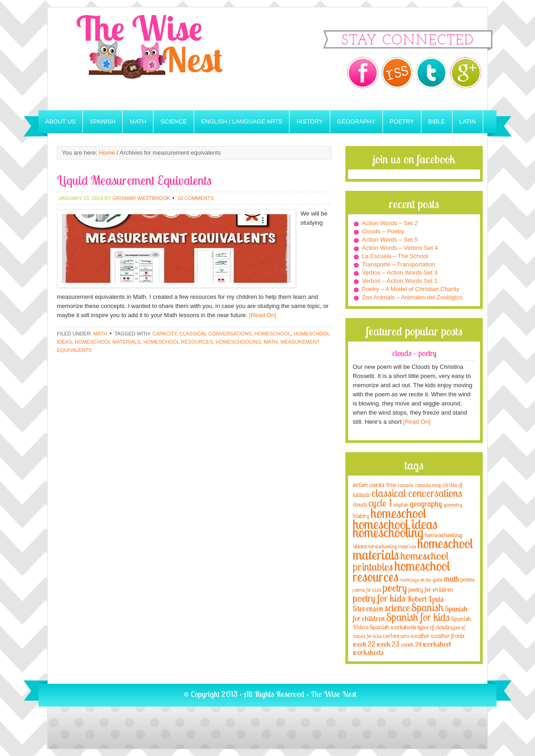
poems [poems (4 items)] (467, 579)
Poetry (402, 121)
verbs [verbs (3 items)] (405, 636)
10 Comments (195, 198)
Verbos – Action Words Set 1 (400, 281)
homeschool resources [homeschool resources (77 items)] (401, 571)
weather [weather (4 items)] (420, 636)
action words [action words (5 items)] (368, 484)
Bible (437, 121)
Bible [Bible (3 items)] (391, 485)
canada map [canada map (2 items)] (428, 485)
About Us (60, 121)
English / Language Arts (242, 121)
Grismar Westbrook (141, 198)
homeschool (273, 334)
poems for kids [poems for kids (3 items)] (367, 590)
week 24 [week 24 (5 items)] (411, 644)
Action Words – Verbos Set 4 (400, 248)
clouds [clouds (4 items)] (360, 504)
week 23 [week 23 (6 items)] (388, 644)
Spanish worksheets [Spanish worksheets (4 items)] (393, 627)
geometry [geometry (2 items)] (453, 505)
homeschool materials (108, 342)
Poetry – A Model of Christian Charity (410, 289)
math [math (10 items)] (451, 578)
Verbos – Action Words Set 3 (400, 273)
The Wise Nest (162, 59)
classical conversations (216, 334)
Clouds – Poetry (383, 231)
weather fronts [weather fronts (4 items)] (448, 636)
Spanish (103, 121)
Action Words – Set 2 (390, 223)
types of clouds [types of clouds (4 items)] (433, 627)
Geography (356, 121)
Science (174, 121)
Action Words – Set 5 (390, 240)
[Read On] (262, 315)
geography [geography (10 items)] (426, 503)
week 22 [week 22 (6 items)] (364, 644)
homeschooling (238, 342)
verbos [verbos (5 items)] (391, 635)
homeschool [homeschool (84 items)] (399, 513)
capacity (165, 334)
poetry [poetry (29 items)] (395, 588)
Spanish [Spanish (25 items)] (427, 607)
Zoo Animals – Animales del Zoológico (412, 297)
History (309, 121)
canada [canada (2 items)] (406, 485)
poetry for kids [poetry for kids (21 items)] (379, 598)
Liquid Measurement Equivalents (134, 180)
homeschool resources (178, 342)
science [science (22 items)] (397, 607)
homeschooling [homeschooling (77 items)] (388, 532)
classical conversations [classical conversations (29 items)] (417, 493)
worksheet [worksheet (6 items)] (437, 644)
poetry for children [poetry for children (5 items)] (431, 589)
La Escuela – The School (395, 256)
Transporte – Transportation (399, 264)
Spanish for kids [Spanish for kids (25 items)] (418, 617)
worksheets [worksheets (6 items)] (368, 652)
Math (138, 121)
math (271, 342)
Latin (468, 121)
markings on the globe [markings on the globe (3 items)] (421, 580)
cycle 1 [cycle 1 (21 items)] (380, 503)
